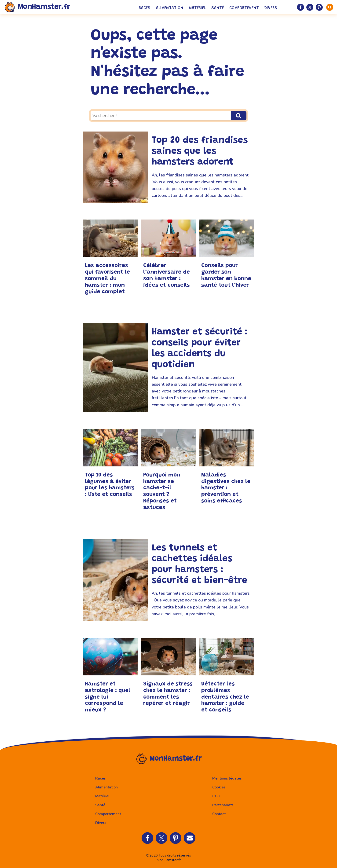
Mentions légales (227, 778)
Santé (218, 8)
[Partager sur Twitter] (310, 7)
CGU (216, 796)
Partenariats (223, 805)
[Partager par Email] (190, 838)
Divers (271, 8)
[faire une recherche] (330, 7)
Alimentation (170, 8)
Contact (219, 814)
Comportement (244, 8)
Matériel (197, 8)
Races (145, 8)
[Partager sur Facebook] (300, 7)
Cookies (219, 787)
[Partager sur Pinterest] (319, 7)
